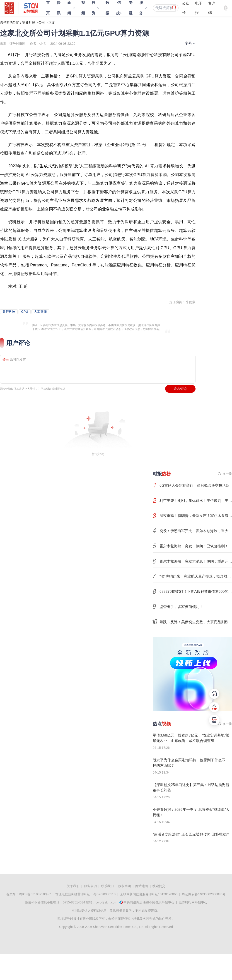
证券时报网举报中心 (193, 902)
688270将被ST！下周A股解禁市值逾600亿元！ (196, 592)
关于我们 (73, 886)
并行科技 (9, 312)
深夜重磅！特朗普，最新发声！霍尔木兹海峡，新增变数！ (196, 516)
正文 (52, 22)
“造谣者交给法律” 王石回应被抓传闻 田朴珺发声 (191, 834)
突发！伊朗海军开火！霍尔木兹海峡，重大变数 (196, 531)
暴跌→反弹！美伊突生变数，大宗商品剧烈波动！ (196, 622)
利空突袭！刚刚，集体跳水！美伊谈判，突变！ (196, 501)
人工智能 (40, 312)
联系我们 (107, 886)
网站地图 (142, 886)
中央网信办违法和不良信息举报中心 (149, 902)
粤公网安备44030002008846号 (204, 894)
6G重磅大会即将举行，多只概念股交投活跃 (195, 485)
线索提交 (159, 886)
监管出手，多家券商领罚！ (181, 607)
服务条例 (90, 886)
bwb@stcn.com (106, 902)
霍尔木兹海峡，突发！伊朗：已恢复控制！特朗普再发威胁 (196, 546)
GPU (24, 312)
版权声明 (125, 886)
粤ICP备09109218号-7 (35, 894)
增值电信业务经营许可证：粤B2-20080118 (85, 894)
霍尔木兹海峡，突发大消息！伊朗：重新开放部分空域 (196, 561)
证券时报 (29, 22)
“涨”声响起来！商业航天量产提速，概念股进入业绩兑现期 (196, 576)
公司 (42, 22)
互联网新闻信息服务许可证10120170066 (149, 894)
